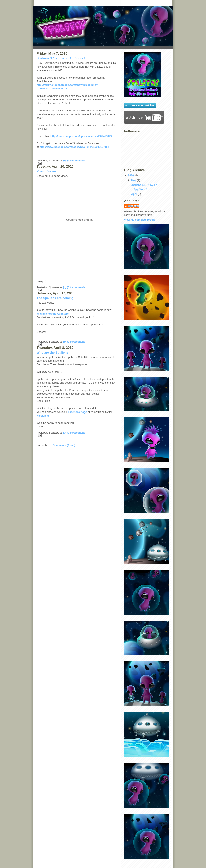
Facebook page (78, 412)
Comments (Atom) (64, 445)
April (134, 194)
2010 (131, 175)
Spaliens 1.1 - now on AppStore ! (61, 58)
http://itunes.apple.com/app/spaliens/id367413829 (81, 136)
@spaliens (43, 416)
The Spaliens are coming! (56, 298)
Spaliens (133, 206)
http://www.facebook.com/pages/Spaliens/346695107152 (74, 147)
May (134, 180)
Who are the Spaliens (53, 353)
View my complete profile (140, 220)
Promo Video (46, 171)
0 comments (78, 160)
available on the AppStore (53, 314)
